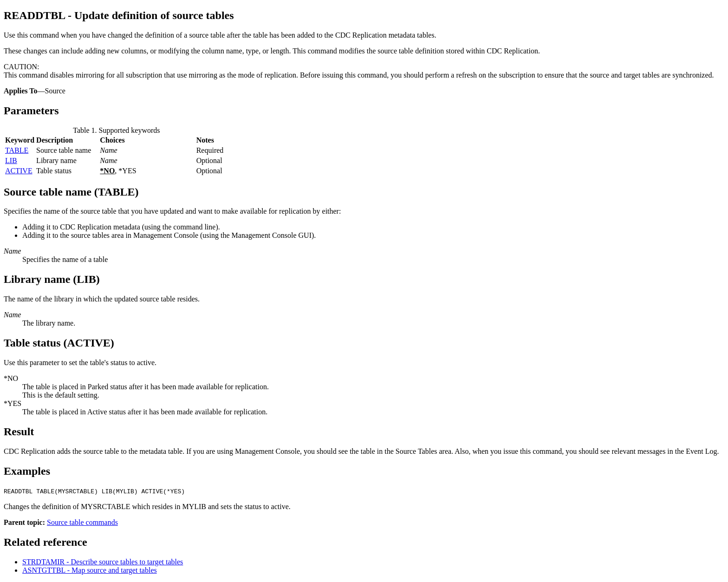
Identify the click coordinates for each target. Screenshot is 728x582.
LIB (11, 160)
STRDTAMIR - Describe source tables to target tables (103, 562)
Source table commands (82, 522)
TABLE (17, 150)
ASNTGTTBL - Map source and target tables (90, 570)
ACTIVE (19, 171)
